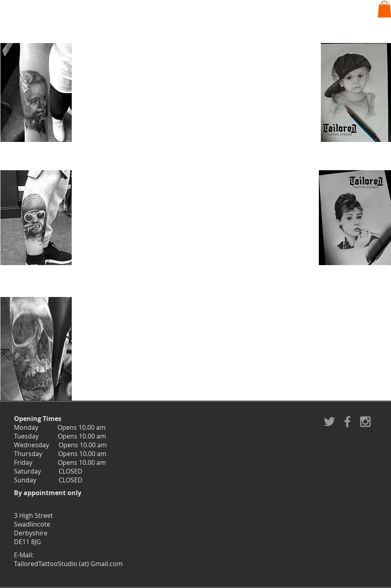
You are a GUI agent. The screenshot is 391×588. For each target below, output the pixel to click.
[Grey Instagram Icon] (365, 422)
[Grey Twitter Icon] (329, 422)
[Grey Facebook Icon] (347, 422)
